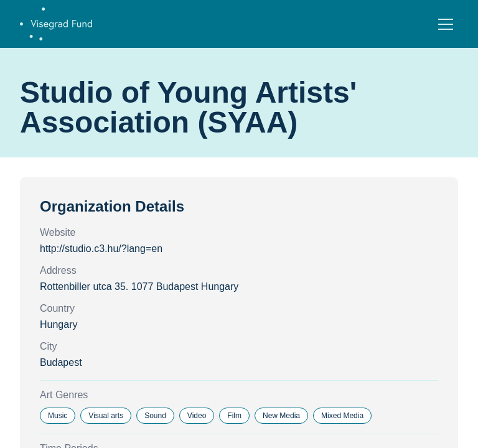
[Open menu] (446, 24)
